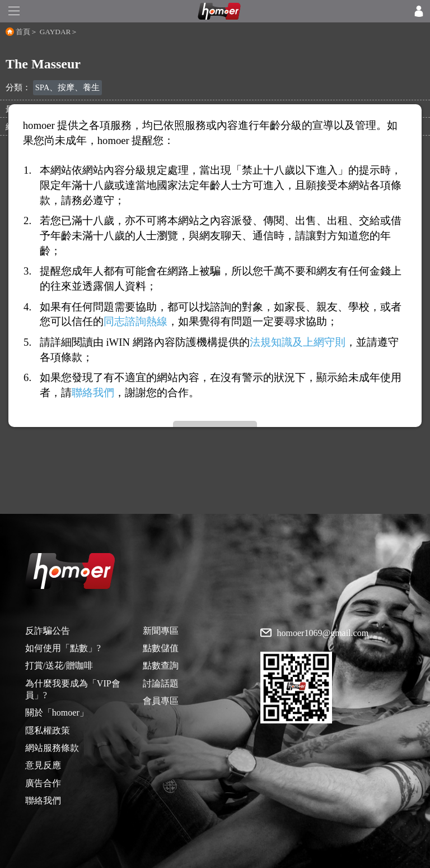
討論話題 (161, 683)
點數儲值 (161, 648)
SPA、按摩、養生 (68, 87)
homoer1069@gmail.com (323, 633)
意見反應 (43, 765)
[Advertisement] (215, 435)
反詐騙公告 (48, 631)
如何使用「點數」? (63, 648)
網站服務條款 (52, 748)
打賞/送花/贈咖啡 (59, 665)
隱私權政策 (48, 730)
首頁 (23, 32)
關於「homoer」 (57, 712)
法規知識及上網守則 (298, 342)
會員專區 (161, 701)
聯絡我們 (43, 800)
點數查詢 (161, 665)
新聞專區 (161, 631)
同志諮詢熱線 (135, 321)
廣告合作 (43, 783)
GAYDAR (55, 32)
